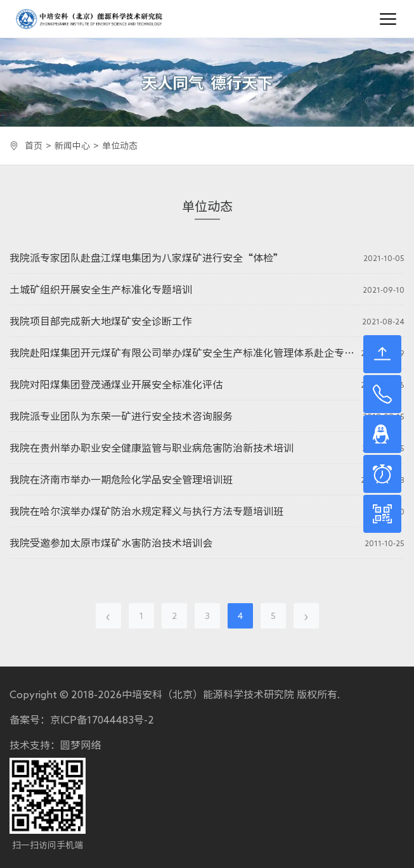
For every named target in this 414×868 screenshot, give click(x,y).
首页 (34, 146)
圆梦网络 (81, 745)
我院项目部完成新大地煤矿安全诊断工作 (101, 321)
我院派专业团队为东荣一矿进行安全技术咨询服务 (121, 416)
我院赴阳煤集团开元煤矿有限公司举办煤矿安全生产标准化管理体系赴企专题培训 (182, 353)
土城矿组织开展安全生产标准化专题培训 (101, 290)
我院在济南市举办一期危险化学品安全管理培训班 (121, 480)
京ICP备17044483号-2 (102, 720)
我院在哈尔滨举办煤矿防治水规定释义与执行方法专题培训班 (146, 511)
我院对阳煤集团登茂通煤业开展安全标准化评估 (116, 385)
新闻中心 (72, 146)
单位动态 (120, 146)
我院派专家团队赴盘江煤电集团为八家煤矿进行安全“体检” (146, 258)
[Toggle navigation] (388, 19)
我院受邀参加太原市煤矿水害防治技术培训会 (111, 543)
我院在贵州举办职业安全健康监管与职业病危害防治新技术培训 (152, 448)
